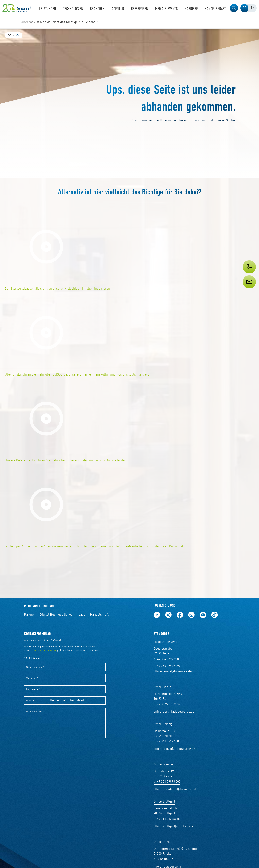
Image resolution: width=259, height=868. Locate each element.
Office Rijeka (162, 842)
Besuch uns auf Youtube (203, 615)
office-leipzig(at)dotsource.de (174, 749)
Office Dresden (164, 765)
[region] (129, 22)
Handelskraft (99, 615)
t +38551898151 (164, 859)
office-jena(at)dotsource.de (173, 672)
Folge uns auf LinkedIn (157, 615)
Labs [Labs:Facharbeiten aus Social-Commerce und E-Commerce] (82, 615)
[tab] (244, 8)
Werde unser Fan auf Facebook (180, 615)
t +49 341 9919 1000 (167, 741)
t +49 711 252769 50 (167, 819)
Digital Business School (57, 615)
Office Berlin (162, 687)
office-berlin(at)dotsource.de (174, 712)
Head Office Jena (165, 642)
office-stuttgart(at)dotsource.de (176, 826)
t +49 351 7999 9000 (167, 782)
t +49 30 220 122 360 (167, 704)
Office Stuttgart (164, 802)
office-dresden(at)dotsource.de (176, 789)
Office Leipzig (163, 724)
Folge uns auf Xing (168, 615)
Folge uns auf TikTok (214, 615)
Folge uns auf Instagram (191, 615)
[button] (234, 8)
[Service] (249, 289)
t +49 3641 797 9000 (167, 659)
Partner (30, 615)
